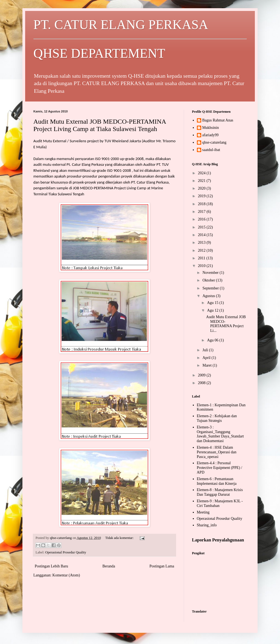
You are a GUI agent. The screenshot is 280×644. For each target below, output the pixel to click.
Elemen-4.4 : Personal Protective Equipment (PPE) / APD (220, 468)
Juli (206, 350)
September (211, 288)
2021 (202, 181)
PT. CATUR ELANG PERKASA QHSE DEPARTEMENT (140, 39)
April (207, 358)
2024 (202, 173)
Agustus (209, 296)
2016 (202, 219)
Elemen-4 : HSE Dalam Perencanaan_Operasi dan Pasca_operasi (217, 452)
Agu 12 (213, 310)
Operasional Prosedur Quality (66, 552)
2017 (202, 212)
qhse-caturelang (215, 142)
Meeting (203, 512)
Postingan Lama (162, 566)
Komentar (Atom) (66, 575)
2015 (202, 227)
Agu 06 (213, 340)
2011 (202, 258)
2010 (202, 266)
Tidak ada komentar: (120, 538)
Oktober (209, 280)
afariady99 (211, 135)
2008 (202, 383)
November (211, 273)
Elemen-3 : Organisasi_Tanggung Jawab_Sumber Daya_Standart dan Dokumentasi (220, 434)
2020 (202, 188)
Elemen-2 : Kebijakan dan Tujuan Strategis (217, 418)
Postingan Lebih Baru (51, 566)
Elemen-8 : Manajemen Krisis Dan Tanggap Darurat (220, 492)
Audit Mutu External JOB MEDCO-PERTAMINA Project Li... (226, 324)
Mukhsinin (211, 128)
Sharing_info (207, 525)
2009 (202, 375)
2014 (202, 235)
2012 (202, 250)
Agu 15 (213, 303)
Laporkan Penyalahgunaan (218, 540)
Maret (207, 365)
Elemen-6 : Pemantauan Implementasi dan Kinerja (217, 481)
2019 (202, 196)
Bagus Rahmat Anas (218, 120)
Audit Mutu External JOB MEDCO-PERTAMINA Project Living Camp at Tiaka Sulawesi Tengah (100, 125)
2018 (202, 204)
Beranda (109, 566)
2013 (202, 243)
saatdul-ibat (211, 150)
